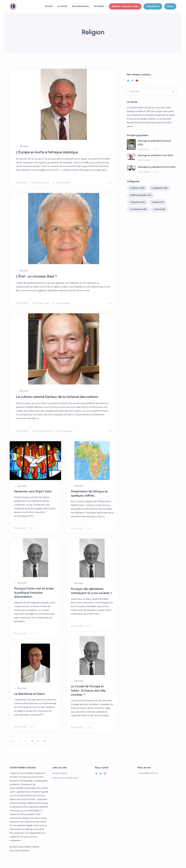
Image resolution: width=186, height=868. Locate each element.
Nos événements (80, 6)
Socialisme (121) (138, 202)
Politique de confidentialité (65, 778)
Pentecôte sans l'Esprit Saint (33, 491)
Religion (24, 147)
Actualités (99, 6)
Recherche (153, 6)
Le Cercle (62, 6)
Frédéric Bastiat (60, 773)
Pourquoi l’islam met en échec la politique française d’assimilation (34, 593)
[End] (45, 741)
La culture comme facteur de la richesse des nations (57, 397)
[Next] (38, 741)
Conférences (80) (139, 209)
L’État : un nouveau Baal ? (36, 276)
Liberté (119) (159, 202)
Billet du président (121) (141, 195)
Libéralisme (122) (160, 188)
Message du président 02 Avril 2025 (157, 167)
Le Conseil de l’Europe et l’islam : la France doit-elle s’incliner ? (88, 690)
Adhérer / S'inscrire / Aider (125, 6)
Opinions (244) (138, 188)
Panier (170, 6)
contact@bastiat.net (148, 773)
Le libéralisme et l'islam (30, 694)
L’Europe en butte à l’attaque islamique (47, 152)
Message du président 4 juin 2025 (155, 155)
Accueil (49, 6)
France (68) (160, 209)
